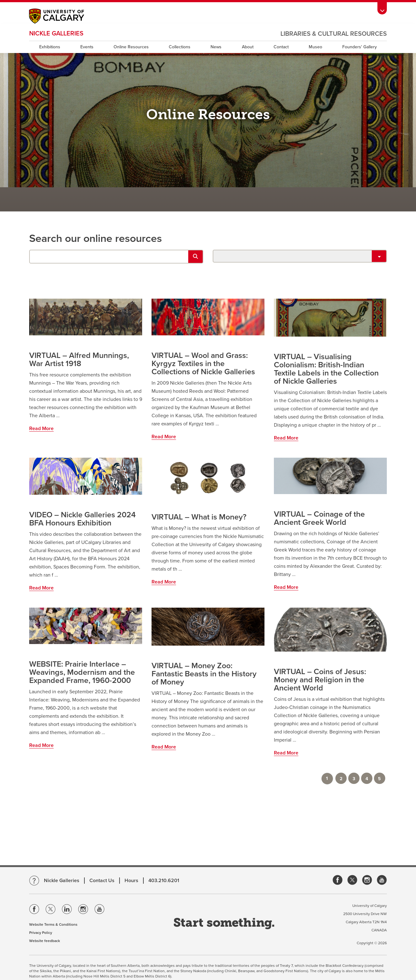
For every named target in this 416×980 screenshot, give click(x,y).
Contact (281, 47)
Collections (180, 47)
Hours (131, 881)
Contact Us (102, 881)
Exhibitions (50, 47)
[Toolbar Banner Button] (382, 8)
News (216, 47)
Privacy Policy (41, 933)
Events (87, 47)
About (248, 47)
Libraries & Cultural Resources (334, 34)
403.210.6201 (164, 881)
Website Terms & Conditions (53, 924)
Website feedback (45, 941)
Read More (41, 429)
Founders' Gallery (360, 47)
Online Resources (131, 47)
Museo (315, 47)
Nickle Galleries (56, 34)
